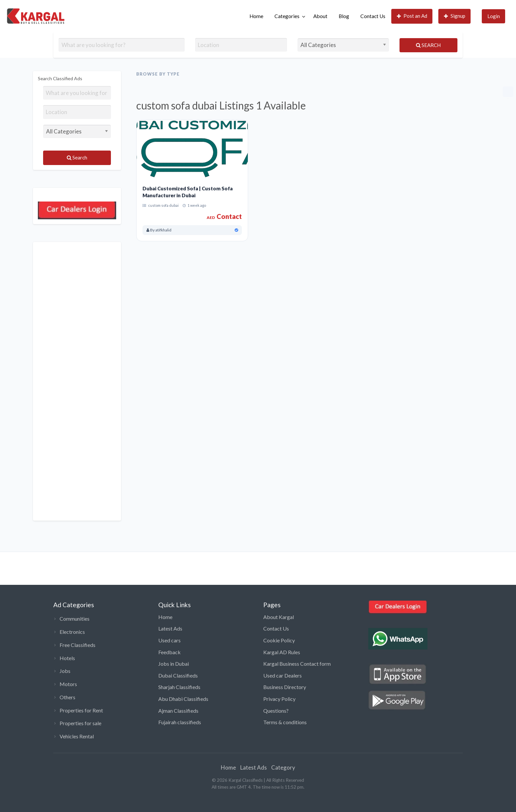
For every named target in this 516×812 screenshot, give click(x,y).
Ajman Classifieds (178, 711)
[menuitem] (256, 16)
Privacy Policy (279, 699)
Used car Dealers (283, 675)
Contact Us (373, 16)
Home (256, 16)
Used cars (169, 640)
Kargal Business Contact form (297, 664)
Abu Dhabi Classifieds (183, 699)
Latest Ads (170, 628)
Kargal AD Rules (282, 652)
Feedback (169, 652)
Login (494, 16)
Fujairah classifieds (180, 722)
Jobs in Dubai (174, 664)
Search (428, 45)
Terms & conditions (285, 722)
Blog (344, 16)
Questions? (276, 711)
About (320, 16)
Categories (287, 16)
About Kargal (279, 617)
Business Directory (285, 687)
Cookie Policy (279, 640)
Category (283, 767)
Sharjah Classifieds (179, 687)
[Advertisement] (77, 381)
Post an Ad (412, 16)
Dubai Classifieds (178, 675)
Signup (455, 16)
